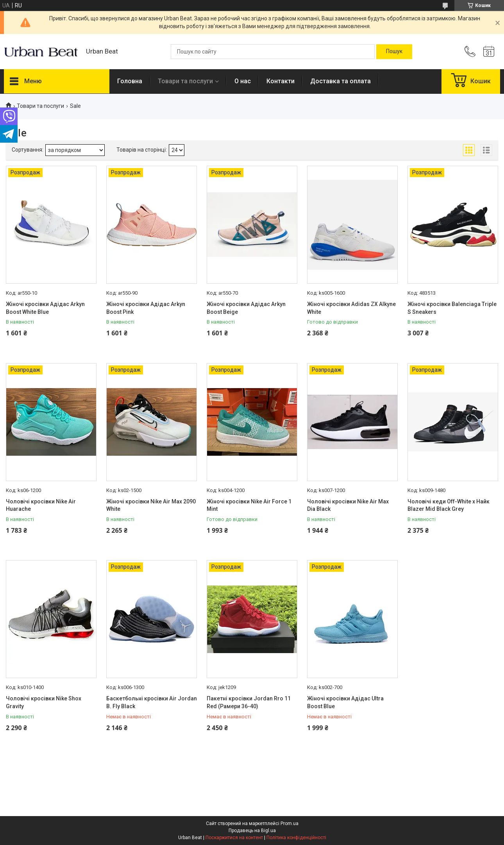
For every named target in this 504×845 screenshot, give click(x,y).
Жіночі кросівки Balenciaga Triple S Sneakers (452, 308)
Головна (130, 81)
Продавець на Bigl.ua (252, 831)
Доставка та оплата (340, 81)
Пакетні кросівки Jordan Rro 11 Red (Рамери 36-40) (249, 702)
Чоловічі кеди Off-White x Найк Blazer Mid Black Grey (449, 505)
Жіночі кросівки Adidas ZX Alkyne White (351, 308)
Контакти (281, 81)
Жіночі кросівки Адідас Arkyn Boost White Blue (45, 308)
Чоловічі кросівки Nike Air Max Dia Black (348, 505)
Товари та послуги (185, 81)
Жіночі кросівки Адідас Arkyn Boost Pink (146, 308)
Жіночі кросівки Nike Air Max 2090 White (151, 505)
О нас (243, 81)
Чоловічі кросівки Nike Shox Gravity (44, 702)
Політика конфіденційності (296, 838)
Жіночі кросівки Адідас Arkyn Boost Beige (246, 308)
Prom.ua (290, 824)
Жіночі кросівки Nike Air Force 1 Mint (249, 505)
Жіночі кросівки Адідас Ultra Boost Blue (345, 702)
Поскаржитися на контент (234, 838)
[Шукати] (394, 52)
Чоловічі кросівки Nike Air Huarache (41, 505)
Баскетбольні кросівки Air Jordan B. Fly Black (152, 702)
